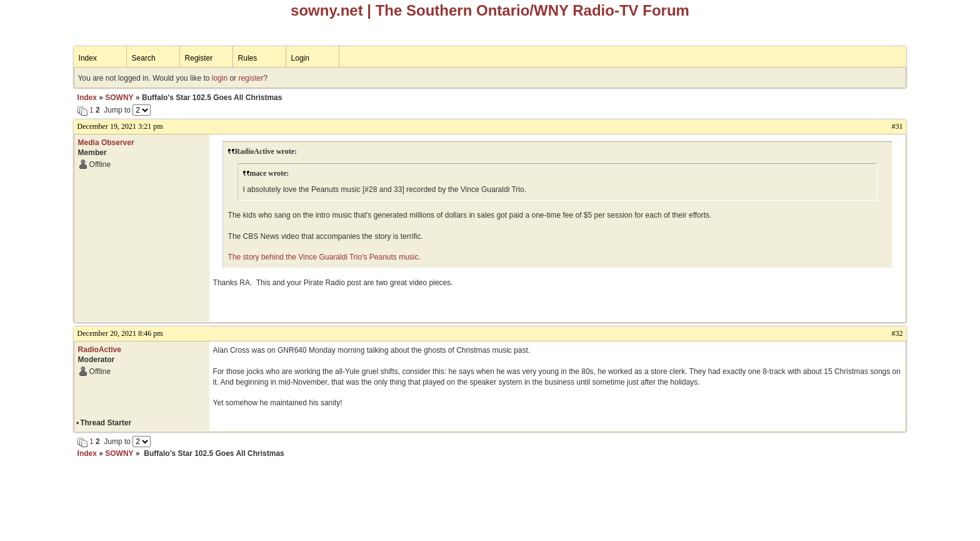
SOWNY (119, 98)
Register (199, 58)
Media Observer (106, 143)
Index (88, 58)
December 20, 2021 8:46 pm (120, 333)
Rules (248, 58)
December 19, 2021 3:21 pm (120, 126)
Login (300, 58)
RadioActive (100, 350)
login (220, 78)
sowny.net (327, 10)
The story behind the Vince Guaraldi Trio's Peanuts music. (324, 257)
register (251, 78)
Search (144, 58)
